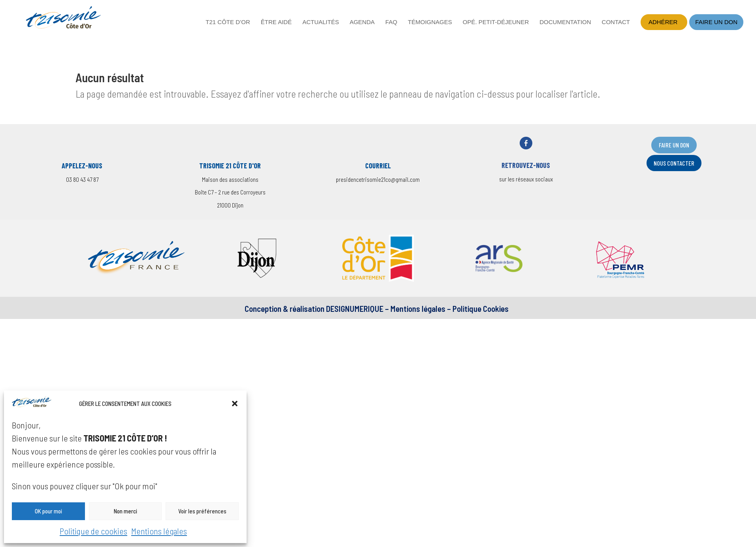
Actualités (321, 22)
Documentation (565, 22)
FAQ (391, 22)
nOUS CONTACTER (674, 163)
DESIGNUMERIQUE (354, 308)
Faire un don (716, 22)
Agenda (362, 22)
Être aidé (276, 22)
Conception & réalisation (285, 308)
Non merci (125, 511)
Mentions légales (159, 531)
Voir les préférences (202, 511)
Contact (616, 22)
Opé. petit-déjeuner (496, 22)
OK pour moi (48, 511)
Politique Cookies (481, 308)
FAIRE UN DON (674, 145)
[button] (235, 404)
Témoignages (430, 22)
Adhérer (663, 22)
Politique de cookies (93, 531)
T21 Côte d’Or (228, 22)
